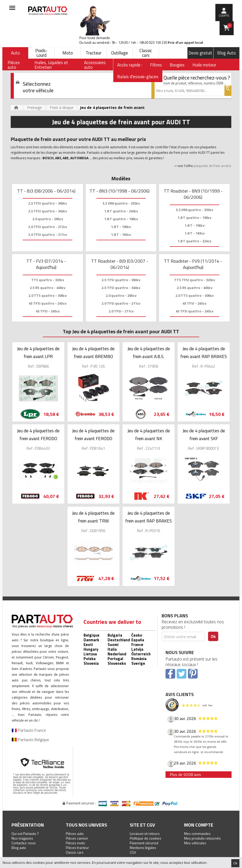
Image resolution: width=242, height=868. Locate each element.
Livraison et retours (145, 833)
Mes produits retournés (202, 838)
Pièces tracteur (77, 848)
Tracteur (93, 53)
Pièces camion (77, 838)
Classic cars (146, 53)
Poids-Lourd (41, 53)
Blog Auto (226, 53)
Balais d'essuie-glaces (138, 77)
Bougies (177, 65)
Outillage (120, 53)
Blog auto (19, 848)
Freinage (34, 107)
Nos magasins (22, 838)
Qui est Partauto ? (25, 833)
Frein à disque (62, 107)
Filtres (156, 65)
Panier (230, 26)
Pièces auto (75, 833)
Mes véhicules (195, 843)
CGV (133, 852)
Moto (68, 53)
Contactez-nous (24, 843)
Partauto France (29, 730)
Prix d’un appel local (185, 43)
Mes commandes (197, 833)
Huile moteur (204, 65)
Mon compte (199, 825)
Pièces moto (75, 843)
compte (224, 16)
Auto (15, 53)
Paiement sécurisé (144, 843)
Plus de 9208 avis (185, 774)
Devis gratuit (200, 53)
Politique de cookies (146, 838)
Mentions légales (143, 848)
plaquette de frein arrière (213, 166)
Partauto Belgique (30, 740)
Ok (235, 863)
